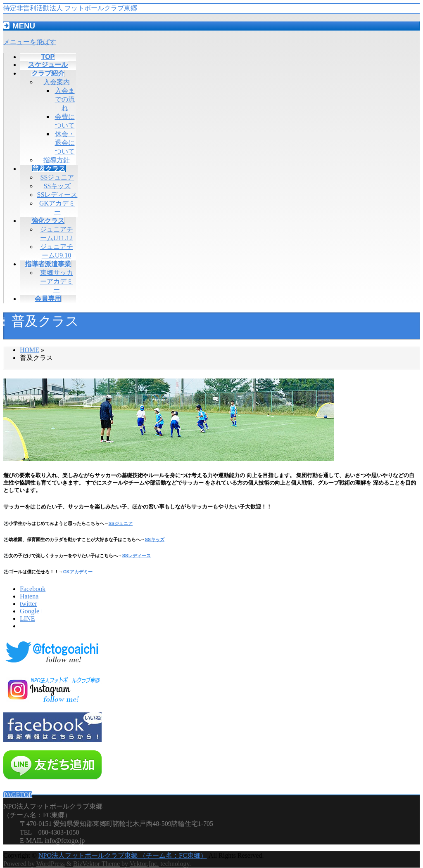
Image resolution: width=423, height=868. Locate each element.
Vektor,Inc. (144, 864)
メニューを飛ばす (30, 42)
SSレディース (57, 195)
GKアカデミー (78, 572)
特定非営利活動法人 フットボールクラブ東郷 (70, 8)
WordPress (51, 864)
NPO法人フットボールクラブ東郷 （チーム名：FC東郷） (123, 855)
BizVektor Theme (96, 864)
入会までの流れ (65, 99)
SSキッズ (57, 186)
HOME (30, 350)
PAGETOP (18, 795)
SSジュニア (57, 177)
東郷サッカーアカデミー (57, 281)
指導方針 (57, 160)
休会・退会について (65, 143)
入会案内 (57, 82)
